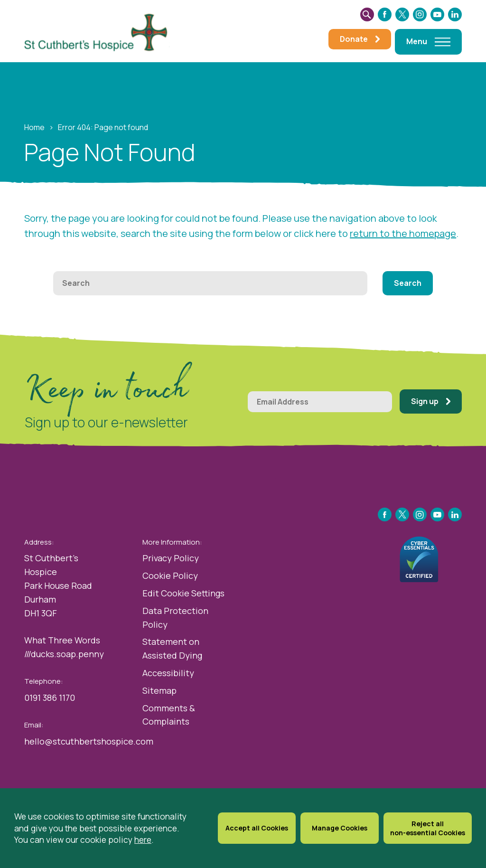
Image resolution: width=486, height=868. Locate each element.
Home (34, 127)
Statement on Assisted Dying (172, 648)
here (143, 840)
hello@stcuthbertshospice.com (89, 741)
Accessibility (168, 673)
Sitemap (159, 690)
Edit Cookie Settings (183, 593)
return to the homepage (403, 233)
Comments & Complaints (169, 715)
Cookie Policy (170, 576)
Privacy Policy (171, 558)
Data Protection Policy (175, 618)
